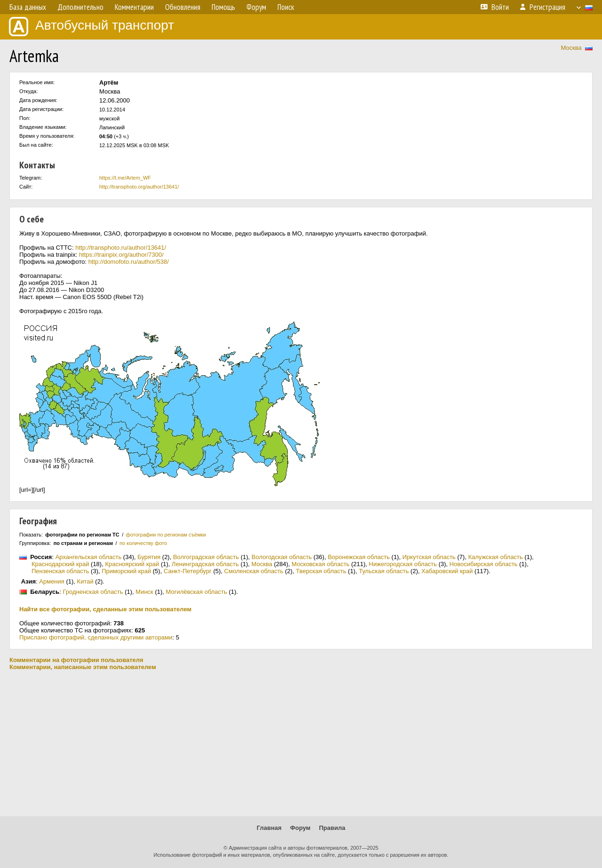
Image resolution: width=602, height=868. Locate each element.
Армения (52, 581)
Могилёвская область (197, 592)
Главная (269, 828)
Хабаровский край (447, 571)
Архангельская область (89, 557)
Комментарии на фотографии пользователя (76, 660)
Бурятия (149, 557)
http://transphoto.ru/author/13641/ (121, 248)
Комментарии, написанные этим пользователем (83, 667)
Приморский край (126, 571)
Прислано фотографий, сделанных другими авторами (96, 637)
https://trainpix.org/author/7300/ (121, 255)
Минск (144, 592)
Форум (300, 828)
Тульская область (384, 571)
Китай (85, 581)
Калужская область (495, 557)
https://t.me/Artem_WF (125, 178)
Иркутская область (429, 557)
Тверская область (321, 571)
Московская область (321, 564)
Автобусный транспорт (91, 27)
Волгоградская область (206, 557)
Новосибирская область (484, 564)
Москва (571, 48)
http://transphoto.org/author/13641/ (139, 187)
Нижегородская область (403, 564)
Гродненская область (93, 592)
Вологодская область (282, 557)
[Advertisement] (301, 743)
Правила (332, 828)
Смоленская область (254, 571)
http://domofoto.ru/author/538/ (129, 262)
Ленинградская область (205, 564)
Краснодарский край (60, 564)
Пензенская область (60, 571)
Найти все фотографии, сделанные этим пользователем (105, 609)
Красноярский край (132, 564)
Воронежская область (359, 557)
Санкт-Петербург (188, 571)
